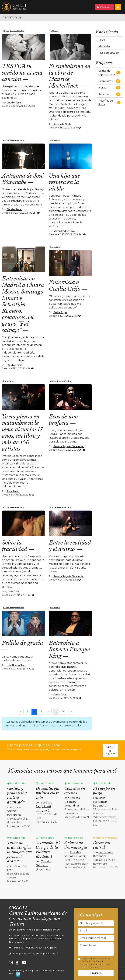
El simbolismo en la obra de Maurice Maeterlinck (70, 76)
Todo (102, 40)
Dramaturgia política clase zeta (48, 793)
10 (64, 712)
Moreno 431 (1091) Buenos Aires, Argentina (34, 948)
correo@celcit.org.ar (23, 954)
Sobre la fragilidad (14, 546)
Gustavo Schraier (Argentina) (15, 811)
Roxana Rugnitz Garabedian (69, 446)
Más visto (104, 46)
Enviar (96, 973)
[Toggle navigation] (118, 7)
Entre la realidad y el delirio (70, 546)
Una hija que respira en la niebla (64, 182)
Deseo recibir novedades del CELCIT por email (97, 963)
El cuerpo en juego (104, 791)
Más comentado (109, 53)
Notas (102, 88)
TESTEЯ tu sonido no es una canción (22, 73)
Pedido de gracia (22, 643)
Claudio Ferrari (14, 103)
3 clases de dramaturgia (76, 845)
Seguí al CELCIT (110, 751)
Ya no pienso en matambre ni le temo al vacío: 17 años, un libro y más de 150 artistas (22, 433)
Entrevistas (55, 140)
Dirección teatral (102, 845)
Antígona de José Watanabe (23, 179)
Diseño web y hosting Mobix (25, 971)
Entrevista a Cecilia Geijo (65, 286)
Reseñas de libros (106, 103)
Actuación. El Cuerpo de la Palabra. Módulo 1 (48, 850)
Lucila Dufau (13, 592)
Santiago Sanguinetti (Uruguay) (44, 806)
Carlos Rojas (60, 312)
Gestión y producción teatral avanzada (17, 795)
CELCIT (18, 908)
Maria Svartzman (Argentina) (100, 802)
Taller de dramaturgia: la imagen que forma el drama (19, 852)
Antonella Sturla (62, 124)
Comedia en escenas (75, 791)
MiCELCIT (105, 7)
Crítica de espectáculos (13, 31)
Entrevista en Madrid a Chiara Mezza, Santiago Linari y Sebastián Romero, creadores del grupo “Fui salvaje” (23, 304)
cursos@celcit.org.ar (47, 954)
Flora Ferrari (13, 491)
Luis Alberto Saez (16, 665)
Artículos (54, 31)
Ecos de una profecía (63, 420)
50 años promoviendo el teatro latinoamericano (35, 930)
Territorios (12, 18)
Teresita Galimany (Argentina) (72, 802)
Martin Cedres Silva (64, 231)
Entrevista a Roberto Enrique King (69, 649)
